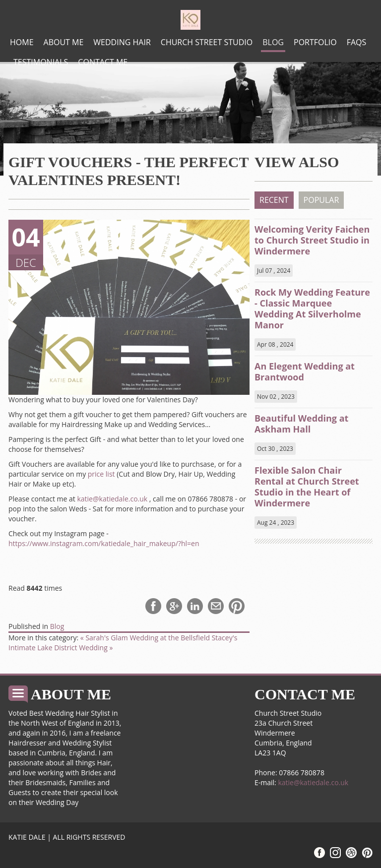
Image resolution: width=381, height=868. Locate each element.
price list (101, 474)
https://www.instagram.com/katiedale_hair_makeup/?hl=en (104, 543)
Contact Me (103, 62)
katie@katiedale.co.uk (112, 499)
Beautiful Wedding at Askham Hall (301, 424)
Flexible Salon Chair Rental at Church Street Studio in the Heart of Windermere (307, 487)
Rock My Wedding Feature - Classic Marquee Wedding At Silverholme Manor (312, 309)
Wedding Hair (122, 42)
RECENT (274, 200)
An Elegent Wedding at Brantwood (305, 372)
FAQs (357, 42)
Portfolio (315, 42)
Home (22, 42)
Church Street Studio (207, 42)
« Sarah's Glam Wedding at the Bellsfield (146, 638)
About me (64, 42)
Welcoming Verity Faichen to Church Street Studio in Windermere (312, 240)
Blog (273, 42)
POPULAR (321, 200)
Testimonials (41, 62)
